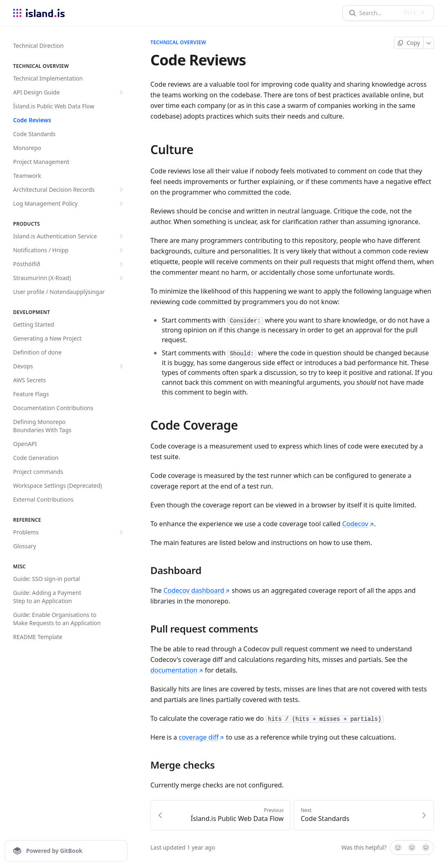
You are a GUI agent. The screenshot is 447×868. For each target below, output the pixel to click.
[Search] (379, 13)
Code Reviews (32, 120)
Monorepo (27, 148)
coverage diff (201, 737)
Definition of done (37, 352)
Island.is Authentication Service (69, 236)
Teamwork (27, 176)
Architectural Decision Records (69, 190)
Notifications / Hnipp (69, 250)
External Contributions (43, 499)
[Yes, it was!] (398, 848)
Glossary (25, 546)
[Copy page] (409, 43)
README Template (38, 637)
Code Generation (36, 458)
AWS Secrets (29, 380)
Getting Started (34, 324)
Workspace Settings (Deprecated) (57, 486)
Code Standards (34, 134)
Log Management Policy (69, 204)
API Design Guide (69, 92)
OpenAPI (25, 444)
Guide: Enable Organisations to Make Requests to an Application (57, 619)
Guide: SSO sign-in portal (47, 579)
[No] (426, 848)
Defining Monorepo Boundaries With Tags (42, 426)
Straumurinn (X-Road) (69, 278)
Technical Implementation (48, 78)
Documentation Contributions (53, 408)
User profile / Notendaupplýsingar (59, 292)
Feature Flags (31, 394)
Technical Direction (38, 46)
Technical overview (178, 43)
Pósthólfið (69, 264)
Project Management (41, 162)
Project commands (38, 472)
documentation (177, 670)
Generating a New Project (47, 338)
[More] (429, 43)
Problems (69, 532)
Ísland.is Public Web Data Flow (54, 106)
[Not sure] (412, 848)
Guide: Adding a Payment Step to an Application (47, 597)
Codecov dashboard (197, 590)
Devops (69, 366)
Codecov (358, 524)
